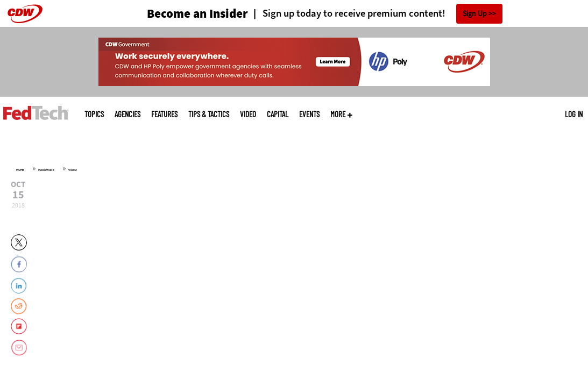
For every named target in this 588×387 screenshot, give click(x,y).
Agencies (127, 114)
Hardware (46, 170)
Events (309, 114)
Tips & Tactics (209, 114)
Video (248, 114)
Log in (574, 114)
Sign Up (475, 14)
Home (20, 170)
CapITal (278, 114)
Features (164, 114)
